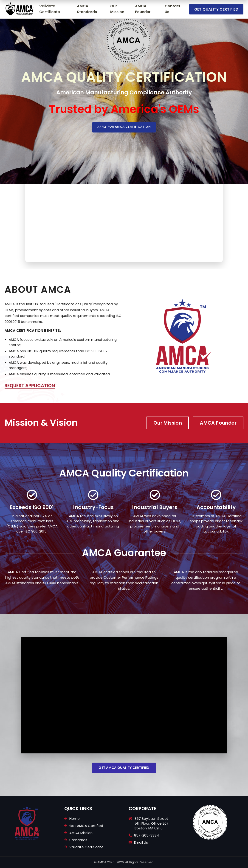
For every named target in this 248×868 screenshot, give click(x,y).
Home (75, 819)
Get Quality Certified (216, 9)
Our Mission (117, 9)
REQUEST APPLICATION (30, 386)
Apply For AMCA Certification (124, 127)
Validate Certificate (50, 9)
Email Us (141, 842)
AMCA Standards (87, 9)
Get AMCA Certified (86, 826)
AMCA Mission (81, 833)
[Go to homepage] (20, 9)
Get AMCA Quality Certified (124, 768)
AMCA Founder (143, 9)
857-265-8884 (147, 835)
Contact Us (173, 9)
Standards (78, 840)
